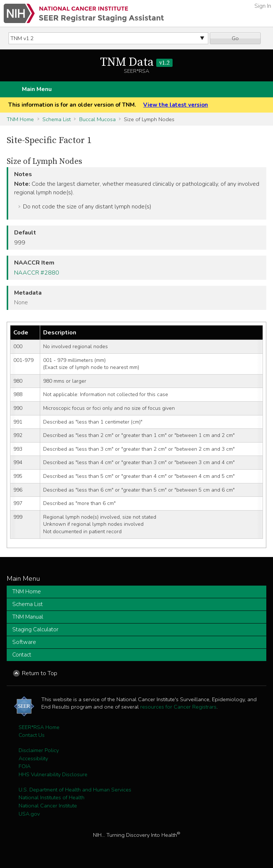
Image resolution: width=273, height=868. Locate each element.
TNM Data (136, 62)
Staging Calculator (35, 629)
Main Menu (37, 89)
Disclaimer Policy (39, 750)
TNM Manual (28, 617)
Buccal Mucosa (97, 119)
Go (235, 38)
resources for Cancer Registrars (178, 707)
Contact (22, 655)
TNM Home (20, 119)
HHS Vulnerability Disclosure (53, 774)
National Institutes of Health (52, 797)
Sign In (263, 6)
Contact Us (32, 735)
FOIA (25, 766)
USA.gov (29, 814)
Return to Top (40, 673)
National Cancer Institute (48, 806)
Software (24, 642)
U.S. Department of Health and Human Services (75, 790)
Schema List (57, 119)
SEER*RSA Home (39, 727)
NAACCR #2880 (37, 273)
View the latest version (176, 105)
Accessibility (33, 758)
